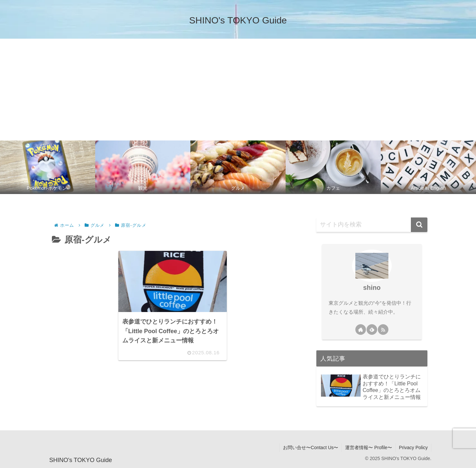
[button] (419, 225)
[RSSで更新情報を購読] (383, 330)
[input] (372, 225)
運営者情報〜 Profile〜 (369, 448)
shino (372, 288)
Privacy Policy (413, 448)
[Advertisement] (238, 88)
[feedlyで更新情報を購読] (372, 330)
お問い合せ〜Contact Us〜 (311, 448)
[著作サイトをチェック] (361, 330)
